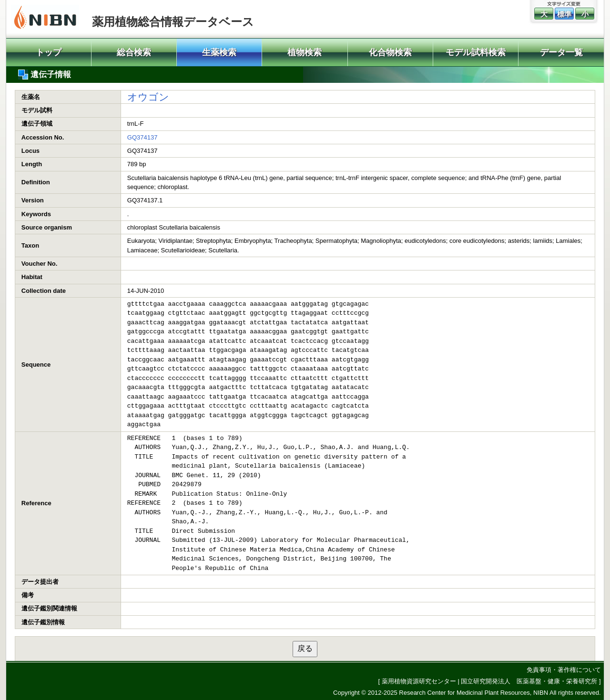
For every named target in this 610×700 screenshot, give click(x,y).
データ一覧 (561, 52)
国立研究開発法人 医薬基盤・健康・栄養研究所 (529, 681)
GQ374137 (142, 137)
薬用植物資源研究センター (419, 681)
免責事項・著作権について (564, 670)
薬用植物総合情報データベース (173, 22)
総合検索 (134, 52)
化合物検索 (390, 52)
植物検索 (305, 52)
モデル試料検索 (476, 52)
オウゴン (148, 97)
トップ (49, 52)
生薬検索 (219, 52)
